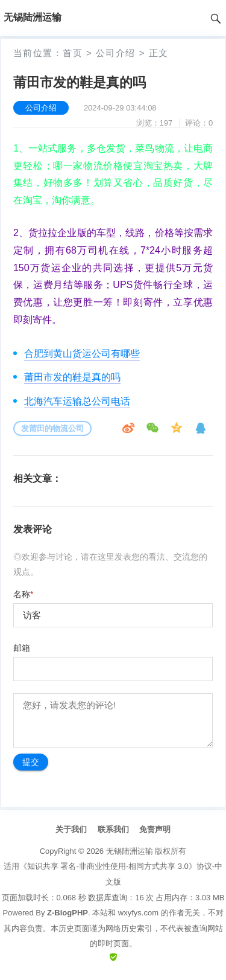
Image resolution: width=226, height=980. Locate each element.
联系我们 (113, 829)
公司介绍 (116, 53)
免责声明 (155, 829)
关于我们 (71, 829)
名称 (23, 594)
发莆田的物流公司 (52, 428)
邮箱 (22, 648)
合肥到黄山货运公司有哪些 (82, 354)
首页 (73, 53)
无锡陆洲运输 (130, 851)
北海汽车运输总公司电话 (77, 401)
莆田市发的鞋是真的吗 (72, 377)
